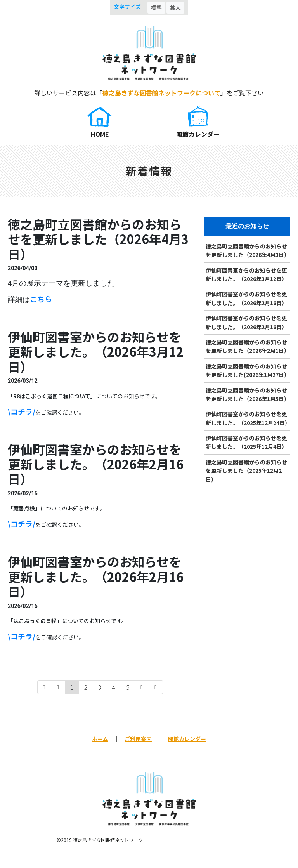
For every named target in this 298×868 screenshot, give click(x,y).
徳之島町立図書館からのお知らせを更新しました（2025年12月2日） (246, 471)
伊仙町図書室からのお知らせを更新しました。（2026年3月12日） (246, 274)
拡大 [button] (175, 7)
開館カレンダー (198, 134)
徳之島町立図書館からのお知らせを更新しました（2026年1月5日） (248, 394)
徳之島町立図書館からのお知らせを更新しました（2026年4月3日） (248, 250)
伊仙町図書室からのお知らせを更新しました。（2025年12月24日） (248, 418)
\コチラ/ (22, 411)
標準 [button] (156, 7)
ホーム (100, 739)
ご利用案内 (138, 739)
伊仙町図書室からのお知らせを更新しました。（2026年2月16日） (246, 298)
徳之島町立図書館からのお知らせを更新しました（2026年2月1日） (248, 346)
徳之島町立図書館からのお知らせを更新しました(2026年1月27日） (248, 370)
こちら (41, 299)
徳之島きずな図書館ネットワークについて (161, 93)
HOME (100, 134)
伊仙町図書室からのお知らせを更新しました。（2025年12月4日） (246, 442)
